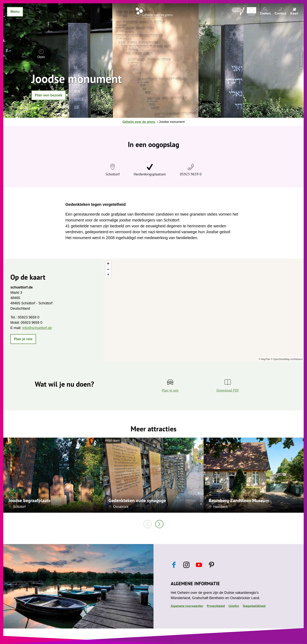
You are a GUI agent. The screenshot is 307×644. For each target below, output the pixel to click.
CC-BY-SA (201, 497)
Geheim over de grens (139, 122)
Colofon (234, 606)
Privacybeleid (216, 606)
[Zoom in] (108, 263)
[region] (204, 310)
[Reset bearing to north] (108, 275)
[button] (49, 95)
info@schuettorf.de (37, 328)
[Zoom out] (108, 269)
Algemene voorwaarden (187, 606)
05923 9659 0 (191, 174)
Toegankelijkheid (254, 606)
